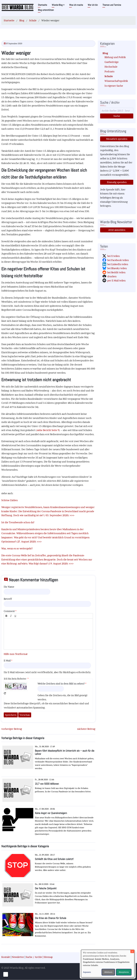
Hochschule (111, 67)
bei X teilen (114, 256)
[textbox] (48, 634)
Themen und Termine (112, 5)
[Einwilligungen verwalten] (6, 974)
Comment (9, 611)
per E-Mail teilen (116, 281)
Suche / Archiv (34, 957)
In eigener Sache (114, 86)
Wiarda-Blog (58, 5)
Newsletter (18, 957)
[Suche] (117, 111)
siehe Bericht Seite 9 (48, 430)
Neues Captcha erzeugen (5, 693)
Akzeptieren (124, 972)
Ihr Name (9, 587)
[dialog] (108, 964)
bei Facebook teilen (118, 260)
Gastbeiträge (112, 62)
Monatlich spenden (117, 139)
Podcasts (109, 71)
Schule (33, 20)
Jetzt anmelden (117, 230)
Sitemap (48, 957)
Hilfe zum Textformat (16, 654)
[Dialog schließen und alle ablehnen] (132, 951)
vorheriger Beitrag (12, 729)
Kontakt (6, 957)
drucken (112, 276)
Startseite (42, 5)
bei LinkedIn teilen (118, 264)
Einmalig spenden (117, 182)
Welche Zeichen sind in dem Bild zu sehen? (61, 684)
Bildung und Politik (115, 57)
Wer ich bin (93, 5)
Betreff (8, 599)
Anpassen (87, 972)
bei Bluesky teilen (117, 268)
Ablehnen (108, 972)
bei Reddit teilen (116, 272)
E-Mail (7, 661)
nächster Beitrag (86, 729)
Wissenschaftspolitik (116, 81)
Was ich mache (76, 5)
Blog (22, 20)
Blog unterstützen (46, 10)
